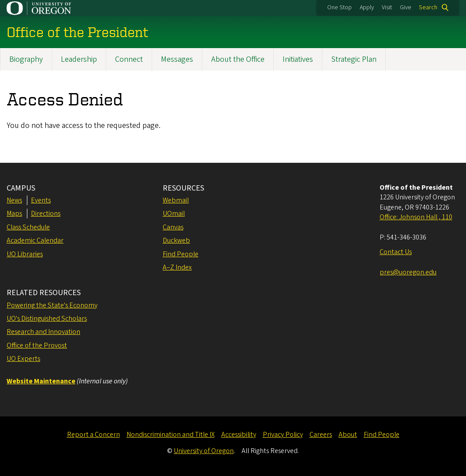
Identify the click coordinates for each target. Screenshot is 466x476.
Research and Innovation (43, 332)
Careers (321, 435)
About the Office (238, 59)
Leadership (79, 59)
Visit (387, 7)
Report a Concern (93, 435)
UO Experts (23, 359)
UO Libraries (25, 254)
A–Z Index (177, 267)
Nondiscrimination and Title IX (171, 435)
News (14, 200)
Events (41, 200)
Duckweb (176, 240)
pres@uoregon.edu (408, 272)
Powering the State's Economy (52, 305)
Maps (14, 214)
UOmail (174, 214)
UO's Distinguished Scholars (47, 319)
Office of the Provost (37, 345)
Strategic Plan (354, 59)
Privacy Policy (283, 435)
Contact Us (396, 252)
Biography (26, 59)
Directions (46, 214)
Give (406, 7)
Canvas (173, 227)
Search (428, 7)
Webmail (176, 200)
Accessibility (239, 435)
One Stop (339, 7)
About (348, 435)
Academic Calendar (35, 240)
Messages (177, 59)
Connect (129, 59)
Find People (181, 254)
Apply (367, 7)
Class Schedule (28, 227)
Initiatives (298, 59)
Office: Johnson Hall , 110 (416, 217)
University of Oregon (204, 451)
